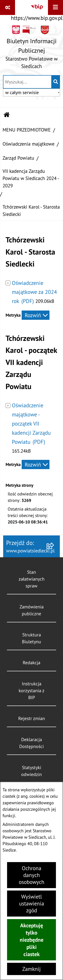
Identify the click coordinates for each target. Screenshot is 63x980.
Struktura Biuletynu (32, 638)
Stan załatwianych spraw (32, 579)
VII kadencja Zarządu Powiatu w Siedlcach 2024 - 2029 (31, 178)
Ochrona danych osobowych (32, 875)
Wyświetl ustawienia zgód (32, 904)
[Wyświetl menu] (55, 7)
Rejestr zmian (32, 718)
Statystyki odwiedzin (32, 771)
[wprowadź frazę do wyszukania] (27, 82)
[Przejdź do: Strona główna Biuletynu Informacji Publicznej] (7, 115)
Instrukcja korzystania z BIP (32, 691)
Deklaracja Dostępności (32, 743)
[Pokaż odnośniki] (8, 7)
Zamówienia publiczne (32, 610)
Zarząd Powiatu (18, 158)
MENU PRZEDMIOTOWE (27, 130)
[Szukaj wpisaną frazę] (56, 82)
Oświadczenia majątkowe (28, 144)
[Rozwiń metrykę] (36, 315)
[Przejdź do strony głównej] (32, 49)
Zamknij (32, 969)
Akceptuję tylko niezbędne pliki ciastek (32, 940)
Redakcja (32, 663)
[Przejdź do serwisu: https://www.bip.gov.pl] (37, 11)
